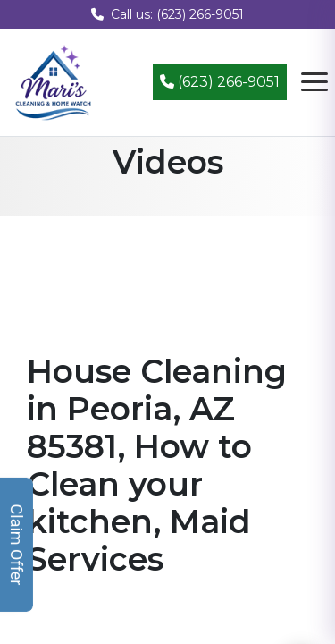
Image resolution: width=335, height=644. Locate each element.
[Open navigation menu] (314, 82)
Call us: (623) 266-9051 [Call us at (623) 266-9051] (167, 14)
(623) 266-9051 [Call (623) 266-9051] (220, 82)
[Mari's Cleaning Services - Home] (54, 81)
